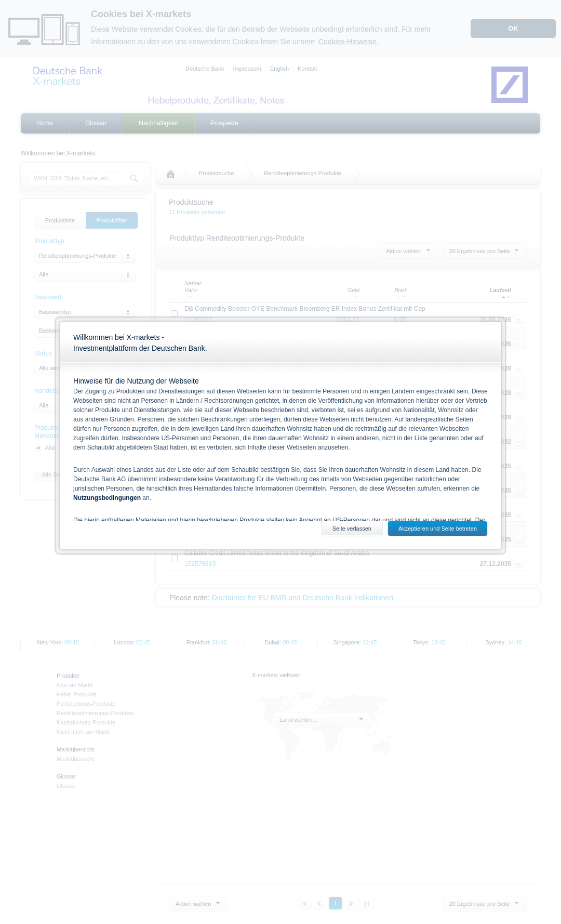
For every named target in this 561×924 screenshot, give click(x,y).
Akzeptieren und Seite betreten (438, 529)
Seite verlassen (352, 529)
